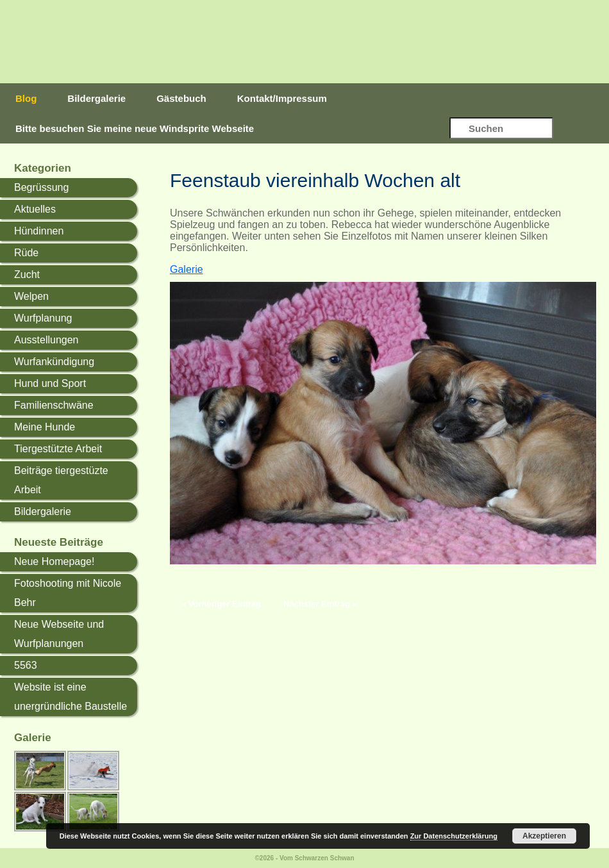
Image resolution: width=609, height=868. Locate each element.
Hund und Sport (50, 383)
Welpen (31, 296)
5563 (26, 665)
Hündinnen (39, 231)
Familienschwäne (54, 405)
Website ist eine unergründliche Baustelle (71, 697)
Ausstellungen (46, 340)
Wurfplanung (43, 318)
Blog (26, 98)
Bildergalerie (96, 98)
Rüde (26, 253)
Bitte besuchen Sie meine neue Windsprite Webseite (135, 128)
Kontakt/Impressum (282, 98)
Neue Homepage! (54, 561)
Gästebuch (181, 98)
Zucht (27, 274)
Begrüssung (41, 187)
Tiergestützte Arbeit (58, 449)
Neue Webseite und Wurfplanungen (59, 634)
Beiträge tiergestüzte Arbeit (61, 480)
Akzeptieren (544, 836)
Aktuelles (35, 209)
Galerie (187, 269)
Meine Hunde (45, 427)
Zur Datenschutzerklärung (454, 836)
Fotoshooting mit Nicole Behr (68, 593)
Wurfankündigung (54, 362)
